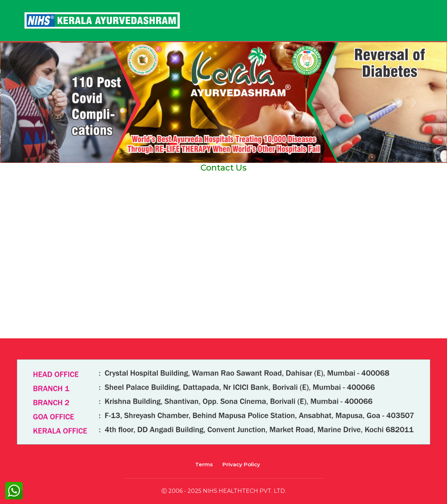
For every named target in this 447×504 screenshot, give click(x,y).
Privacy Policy (241, 464)
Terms (204, 464)
